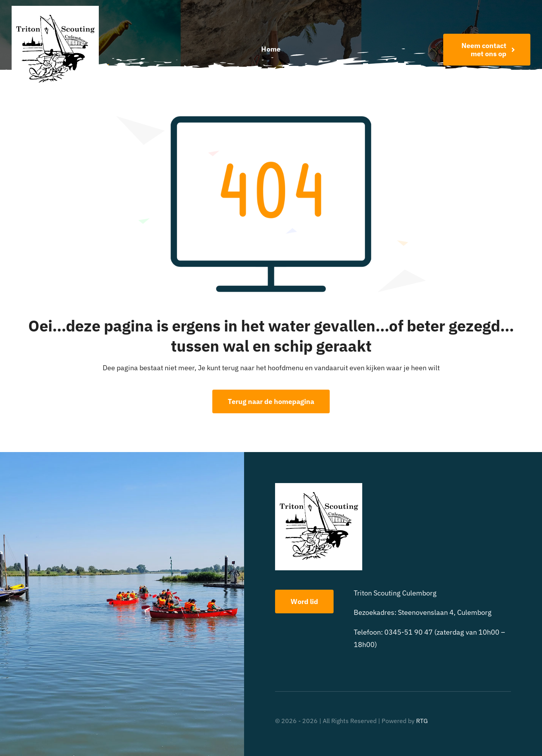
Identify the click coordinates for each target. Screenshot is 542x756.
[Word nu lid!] (487, 50)
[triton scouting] (55, 9)
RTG (422, 721)
